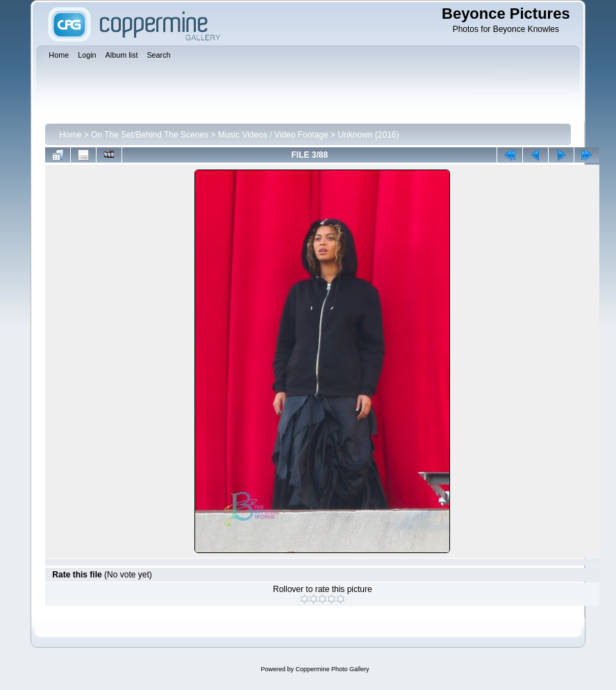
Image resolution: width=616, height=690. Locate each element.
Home (70, 135)
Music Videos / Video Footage (273, 135)
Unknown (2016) (368, 135)
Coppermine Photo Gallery (332, 669)
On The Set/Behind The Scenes (150, 135)
